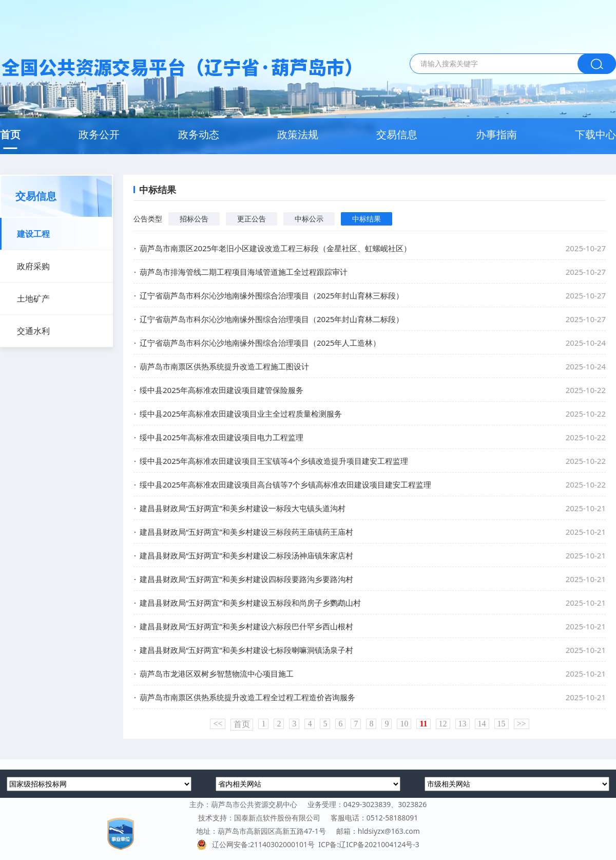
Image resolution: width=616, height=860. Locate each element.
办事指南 (496, 134)
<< (218, 724)
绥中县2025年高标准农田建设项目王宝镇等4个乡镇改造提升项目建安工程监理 (274, 461)
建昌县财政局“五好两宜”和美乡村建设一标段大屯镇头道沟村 (243, 508)
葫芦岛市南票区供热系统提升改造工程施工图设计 (224, 366)
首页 (10, 134)
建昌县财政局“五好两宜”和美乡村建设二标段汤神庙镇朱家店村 (246, 555)
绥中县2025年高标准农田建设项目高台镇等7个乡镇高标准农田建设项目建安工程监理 (285, 484)
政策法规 (298, 134)
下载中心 (595, 134)
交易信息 (397, 134)
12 (443, 724)
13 (463, 724)
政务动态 (199, 134)
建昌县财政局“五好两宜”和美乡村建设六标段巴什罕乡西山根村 (246, 626)
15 (502, 724)
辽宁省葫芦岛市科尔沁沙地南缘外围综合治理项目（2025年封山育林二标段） (272, 319)
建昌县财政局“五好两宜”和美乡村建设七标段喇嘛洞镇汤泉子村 (246, 650)
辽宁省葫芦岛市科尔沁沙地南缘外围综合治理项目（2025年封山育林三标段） (272, 295)
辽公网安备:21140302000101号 (257, 844)
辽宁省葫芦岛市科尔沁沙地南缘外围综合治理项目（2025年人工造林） (260, 343)
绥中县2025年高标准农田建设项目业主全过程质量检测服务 (241, 414)
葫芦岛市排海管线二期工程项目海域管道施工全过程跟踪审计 (244, 272)
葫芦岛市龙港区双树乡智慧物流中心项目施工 (217, 674)
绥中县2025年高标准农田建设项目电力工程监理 (222, 437)
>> (522, 724)
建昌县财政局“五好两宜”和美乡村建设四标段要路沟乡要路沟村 (246, 579)
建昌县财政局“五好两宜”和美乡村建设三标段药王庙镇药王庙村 (246, 532)
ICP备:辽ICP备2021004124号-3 (369, 844)
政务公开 (99, 134)
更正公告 (252, 219)
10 (404, 724)
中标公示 (309, 219)
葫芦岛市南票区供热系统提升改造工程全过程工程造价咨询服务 (247, 697)
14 (482, 724)
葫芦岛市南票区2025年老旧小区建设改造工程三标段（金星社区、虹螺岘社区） (275, 248)
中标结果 (367, 219)
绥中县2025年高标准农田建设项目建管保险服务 (222, 390)
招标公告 (194, 219)
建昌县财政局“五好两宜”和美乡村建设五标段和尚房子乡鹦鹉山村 (250, 603)
